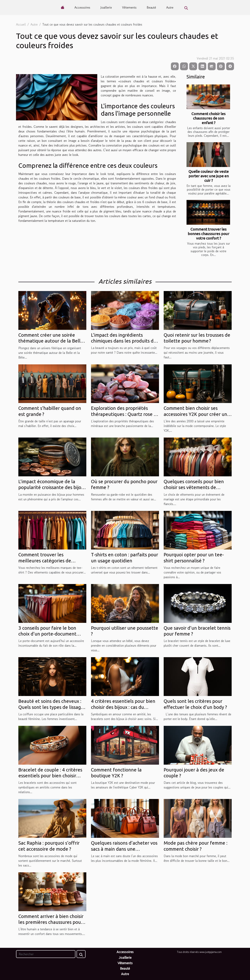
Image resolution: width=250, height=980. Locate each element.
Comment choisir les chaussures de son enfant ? (208, 118)
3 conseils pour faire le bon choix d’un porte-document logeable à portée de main (47, 634)
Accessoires (82, 7)
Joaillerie (106, 7)
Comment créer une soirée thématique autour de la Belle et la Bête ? (51, 341)
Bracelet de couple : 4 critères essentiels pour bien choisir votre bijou (50, 776)
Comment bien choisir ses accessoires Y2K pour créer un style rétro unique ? (195, 414)
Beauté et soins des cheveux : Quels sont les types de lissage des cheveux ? (51, 707)
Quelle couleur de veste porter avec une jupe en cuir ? (209, 176)
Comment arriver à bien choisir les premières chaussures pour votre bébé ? (51, 922)
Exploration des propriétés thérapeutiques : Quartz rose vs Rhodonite (125, 414)
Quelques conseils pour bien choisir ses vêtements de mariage (194, 487)
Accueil (21, 24)
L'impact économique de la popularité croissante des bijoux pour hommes (52, 487)
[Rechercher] (46, 954)
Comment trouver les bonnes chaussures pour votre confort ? (208, 234)
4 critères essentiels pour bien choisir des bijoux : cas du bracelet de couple (123, 707)
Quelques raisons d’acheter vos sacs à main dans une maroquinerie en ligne (124, 849)
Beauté (151, 7)
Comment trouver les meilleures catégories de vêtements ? (45, 561)
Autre (170, 7)
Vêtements (129, 7)
